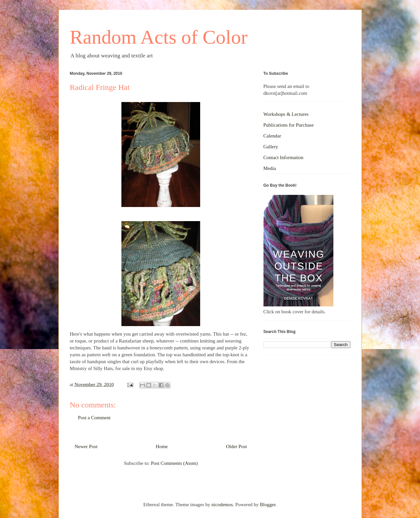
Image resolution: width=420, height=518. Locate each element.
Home (162, 446)
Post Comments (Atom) (174, 463)
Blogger (268, 505)
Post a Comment (94, 418)
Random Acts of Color (159, 37)
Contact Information (283, 157)
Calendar (272, 136)
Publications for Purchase (289, 125)
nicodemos (222, 505)
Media (270, 168)
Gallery (271, 147)
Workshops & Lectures (286, 114)
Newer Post (86, 446)
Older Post (237, 446)
